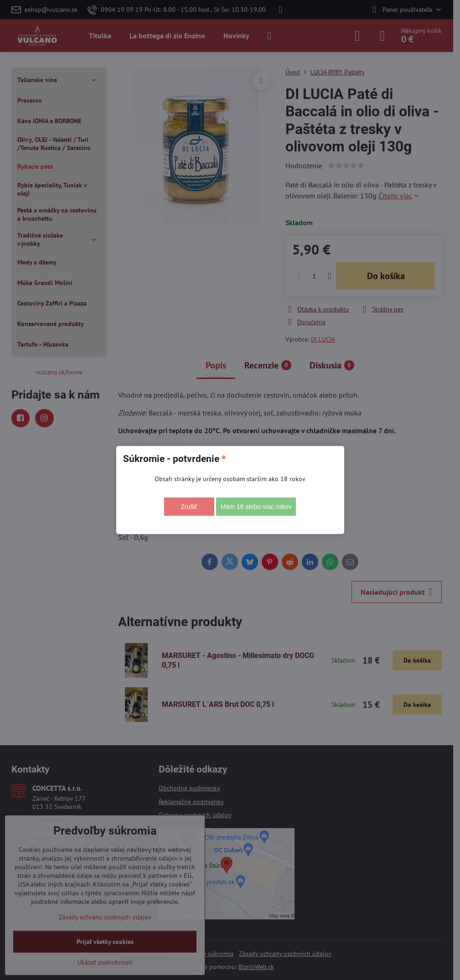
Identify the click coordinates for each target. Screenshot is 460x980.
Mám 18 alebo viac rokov (256, 507)
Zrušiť (189, 507)
